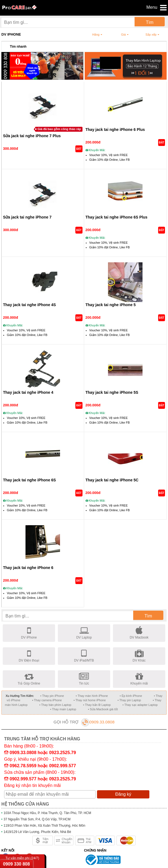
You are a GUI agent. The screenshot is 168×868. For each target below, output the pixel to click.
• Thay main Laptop (63, 709)
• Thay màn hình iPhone (92, 696)
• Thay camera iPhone (47, 700)
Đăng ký (123, 794)
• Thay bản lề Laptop (97, 705)
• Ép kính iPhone (131, 696)
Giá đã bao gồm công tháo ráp (59, 129)
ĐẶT (79, 149)
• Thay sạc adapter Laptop (140, 705)
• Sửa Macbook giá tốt (103, 709)
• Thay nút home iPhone (89, 700)
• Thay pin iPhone (52, 696)
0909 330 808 (16, 864)
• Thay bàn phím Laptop (55, 705)
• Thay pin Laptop (129, 700)
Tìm (150, 22)
